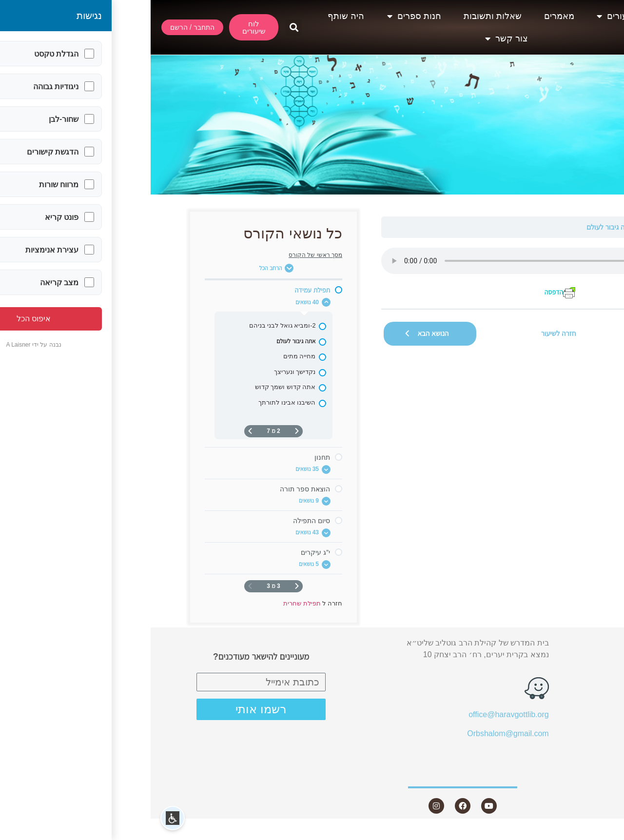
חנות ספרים (263, 16)
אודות (523, 16)
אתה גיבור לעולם (459, 227)
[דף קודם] (146, 431)
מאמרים (409, 16)
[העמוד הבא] (99, 431)
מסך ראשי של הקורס (165, 255)
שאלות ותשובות (342, 16)
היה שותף (195, 16)
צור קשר (356, 39)
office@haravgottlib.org (358, 714)
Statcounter (604, 834)
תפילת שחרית (556, 227)
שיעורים (466, 16)
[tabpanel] (408, 273)
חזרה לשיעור (408, 333)
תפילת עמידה (510, 227)
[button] (143, 28)
